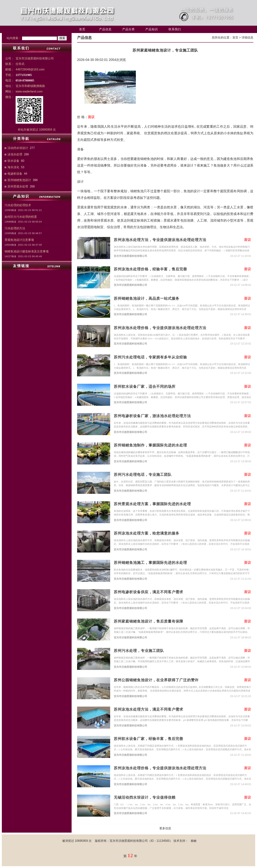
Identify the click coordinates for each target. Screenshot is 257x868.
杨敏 (194, 841)
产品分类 (128, 29)
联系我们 (175, 29)
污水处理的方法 (15, 228)
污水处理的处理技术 (18, 205)
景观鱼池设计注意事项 (19, 240)
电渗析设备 (15, 174)
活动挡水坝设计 (18, 148)
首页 (82, 29)
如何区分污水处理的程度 (21, 217)
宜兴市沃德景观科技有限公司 (131, 256)
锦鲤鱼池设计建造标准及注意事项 (27, 251)
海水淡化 (13, 167)
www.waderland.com (29, 91)
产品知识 (152, 29)
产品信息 (105, 29)
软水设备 (13, 161)
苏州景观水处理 (18, 186)
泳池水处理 (15, 154)
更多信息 (165, 828)
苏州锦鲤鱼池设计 (19, 180)
